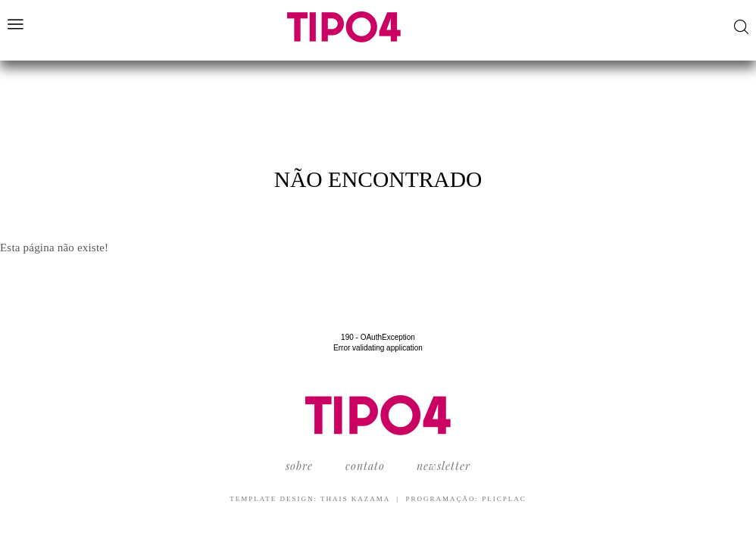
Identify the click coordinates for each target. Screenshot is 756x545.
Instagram (677, 26)
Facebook (658, 26)
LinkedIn (717, 26)
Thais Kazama (355, 499)
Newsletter (444, 466)
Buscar (741, 27)
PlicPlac (504, 499)
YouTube (639, 26)
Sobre (299, 466)
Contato (365, 466)
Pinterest (697, 26)
